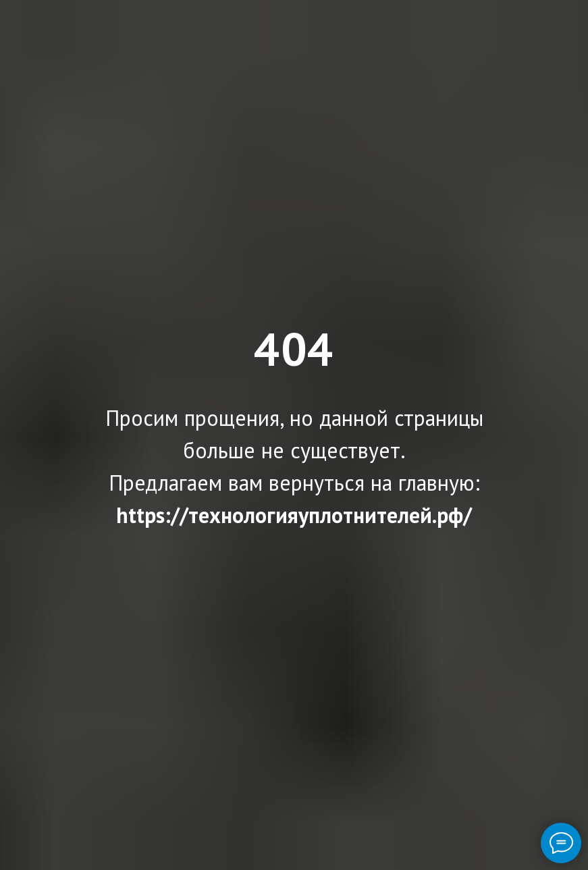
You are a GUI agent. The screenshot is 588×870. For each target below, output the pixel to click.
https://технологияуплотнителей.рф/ (294, 515)
